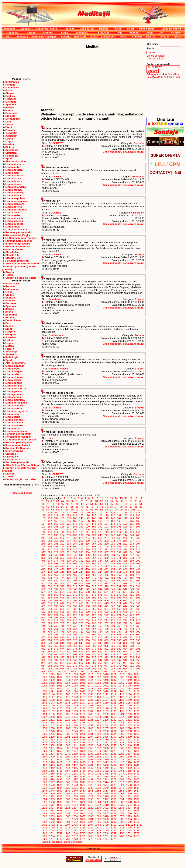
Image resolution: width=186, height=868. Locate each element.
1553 (106, 791)
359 (43, 558)
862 (88, 646)
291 (119, 544)
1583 (137, 796)
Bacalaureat (87, 29)
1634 (129, 808)
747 (69, 626)
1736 (114, 830)
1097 (98, 691)
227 (119, 532)
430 (88, 569)
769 (107, 629)
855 (43, 646)
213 (132, 529)
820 (126, 637)
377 (56, 561)
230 (138, 532)
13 (111, 498)
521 (56, 586)
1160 (83, 706)
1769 (67, 839)
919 (43, 657)
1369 (90, 751)
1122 (90, 697)
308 (126, 547)
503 (43, 583)
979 (119, 666)
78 (121, 507)
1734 (98, 830)
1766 (44, 839)
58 (126, 504)
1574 (67, 796)
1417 (60, 762)
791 (43, 635)
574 (88, 595)
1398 (114, 757)
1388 (137, 754)
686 (88, 615)
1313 (60, 740)
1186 (83, 711)
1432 (75, 765)
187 (69, 527)
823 (43, 640)
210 (113, 529)
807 (43, 637)
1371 (106, 751)
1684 (114, 819)
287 (94, 544)
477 (81, 578)
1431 (67, 765)
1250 (75, 725)
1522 (67, 785)
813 (81, 637)
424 (50, 569)
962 (113, 663)
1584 (44, 799)
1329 (83, 742)
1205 (129, 714)
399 (94, 564)
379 (69, 561)
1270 (129, 728)
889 (56, 652)
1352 (60, 748)
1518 (137, 782)
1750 (121, 833)
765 (81, 629)
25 (67, 501)
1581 (121, 796)
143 (94, 518)
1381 (83, 754)
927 (94, 657)
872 (50, 649)
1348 (129, 745)
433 (107, 569)
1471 (75, 774)
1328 (75, 742)
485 (132, 578)
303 (94, 547)
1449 (106, 768)
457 (56, 575)
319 (94, 549)
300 (75, 547)
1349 (137, 745)
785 (107, 632)
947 (119, 660)
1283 (129, 731)
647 (43, 609)
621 (81, 603)
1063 (137, 683)
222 (88, 532)
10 (97, 498)
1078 (52, 688)
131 (119, 515)
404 (126, 564)
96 (106, 510)
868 (126, 646)
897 (107, 652)
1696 (106, 822)
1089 (137, 688)
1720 (90, 828)
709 (132, 617)
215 (43, 532)
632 (50, 606)
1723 (114, 828)
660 (126, 609)
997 (132, 669)
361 (56, 558)
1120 (75, 697)
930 (113, 657)
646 (138, 606)
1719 (83, 828)
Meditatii (25, 29)
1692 (75, 822)
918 (138, 654)
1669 (98, 816)
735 (94, 623)
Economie (138, 176)
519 (43, 586)
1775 (114, 839)
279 (43, 544)
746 (62, 626)
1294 (114, 734)
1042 (75, 680)
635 (69, 606)
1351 (52, 748)
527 (94, 586)
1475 (106, 774)
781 (81, 632)
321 (107, 549)
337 (107, 552)
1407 (83, 759)
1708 (98, 825)
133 (132, 515)
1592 (106, 799)
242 (113, 535)
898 (113, 652)
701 (81, 617)
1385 (114, 754)
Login (149, 33)
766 (88, 629)
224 (100, 532)
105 (56, 512)
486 (138, 578)
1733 (90, 830)
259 (119, 538)
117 (132, 512)
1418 (67, 762)
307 (119, 547)
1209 (60, 717)
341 (132, 552)
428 (75, 569)
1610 (44, 805)
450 (113, 572)
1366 (67, 751)
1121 (83, 697)
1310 (137, 737)
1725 (129, 828)
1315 (75, 740)
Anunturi (48, 33)
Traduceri (69, 29)
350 (88, 555)
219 (69, 532)
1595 (129, 799)
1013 (52, 674)
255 (94, 538)
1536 (75, 788)
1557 (137, 791)
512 (100, 583)
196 (126, 527)
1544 (137, 788)
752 (100, 626)
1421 (90, 762)
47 (72, 504)
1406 (75, 759)
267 (69, 541)
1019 (98, 674)
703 (94, 617)
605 (81, 600)
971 (69, 666)
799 (94, 635)
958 (88, 663)
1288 (67, 734)
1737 (121, 830)
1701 (44, 825)
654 (88, 609)
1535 (67, 788)
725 (132, 620)
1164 (114, 706)
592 (100, 598)
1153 (129, 703)
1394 (83, 757)
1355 (83, 748)
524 (75, 586)
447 (94, 572)
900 (126, 652)
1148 (90, 703)
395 (69, 564)
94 (97, 510)
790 (138, 632)
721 (107, 620)
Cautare (93, 37)
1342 (83, 745)
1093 (67, 691)
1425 (121, 762)
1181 (44, 711)
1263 (75, 728)
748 (75, 626)
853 (132, 643)
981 (132, 666)
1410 (106, 759)
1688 (44, 822)
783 (94, 632)
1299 (52, 737)
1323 (137, 740)
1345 (106, 745)
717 (81, 620)
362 (62, 558)
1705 (75, 825)
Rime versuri (147, 29)
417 (107, 566)
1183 (60, 711)
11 (102, 498)
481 (107, 578)
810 (62, 637)
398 (88, 564)
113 (107, 512)
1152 (121, 703)
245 (132, 535)
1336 (137, 742)
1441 (44, 768)
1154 (137, 703)
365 (81, 558)
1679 (75, 819)
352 (100, 555)
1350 (44, 748)
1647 (129, 811)
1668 (90, 816)
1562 (75, 794)
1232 (137, 720)
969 (56, 666)
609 (107, 600)
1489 (114, 776)
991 (94, 669)
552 (50, 592)
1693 (83, 822)
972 (75, 666)
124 (75, 515)
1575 (75, 796)
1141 (137, 700)
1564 (90, 794)
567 (43, 595)
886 (138, 649)
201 (56, 529)
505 (56, 583)
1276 (75, 731)
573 (81, 595)
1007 (104, 671)
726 (138, 620)
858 (62, 646)
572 (75, 595)
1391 (60, 757)
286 (88, 544)
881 (107, 649)
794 (62, 635)
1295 (121, 734)
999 (43, 671)
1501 (106, 779)
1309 (129, 737)
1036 (129, 677)
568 (50, 595)
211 (119, 529)
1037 (137, 677)
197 (132, 527)
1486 (90, 776)
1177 (114, 708)
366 (88, 558)
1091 (52, 691)
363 (69, 558)
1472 (83, 774)
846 (88, 643)
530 (113, 586)
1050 (137, 680)
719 (94, 620)
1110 (98, 694)
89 (72, 510)
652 (75, 609)
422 (138, 566)
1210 (67, 717)
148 (126, 518)
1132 (67, 700)
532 (126, 586)
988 (75, 669)
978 (113, 666)
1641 (83, 811)
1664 (60, 816)
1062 (129, 683)
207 (94, 529)
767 (94, 629)
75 (106, 507)
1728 (52, 830)
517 (132, 583)
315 (69, 549)
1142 (44, 703)
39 (136, 501)
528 (100, 586)
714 (62, 620)
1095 (83, 691)
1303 (83, 737)
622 (88, 603)
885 (132, 649)
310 (138, 547)
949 (132, 660)
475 (69, 578)
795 (69, 635)
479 (94, 578)
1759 (90, 836)
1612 (60, 805)
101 (133, 510)
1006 (97, 671)
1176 (106, 708)
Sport (141, 369)
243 (119, 535)
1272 (44, 731)
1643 (98, 811)
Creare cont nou (156, 56)
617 (56, 603)
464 (100, 575)
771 (119, 629)
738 (113, 623)
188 (75, 527)
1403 (52, 759)
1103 (44, 694)
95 (102, 510)
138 (62, 518)
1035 (121, 677)
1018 (90, 674)
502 (138, 581)
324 (126, 549)
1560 (60, 794)
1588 (75, 799)
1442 (52, 768)
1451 (121, 768)
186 (62, 527)
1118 (60, 697)
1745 (83, 833)
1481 (52, 776)
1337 (44, 745)
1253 (98, 725)
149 (132, 518)
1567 (114, 794)
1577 (90, 796)
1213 (90, 717)
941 (81, 660)
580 (126, 595)
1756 (67, 836)
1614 (75, 805)
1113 (121, 694)
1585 (52, 799)
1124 (106, 697)
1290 (83, 734)
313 (56, 549)
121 (56, 515)
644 (126, 606)
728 (50, 623)
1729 (60, 830)
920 (50, 657)
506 (62, 583)
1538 (90, 788)
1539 (98, 788)
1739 (137, 830)
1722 (106, 828)
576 (100, 595)
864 (100, 646)
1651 (60, 813)
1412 (121, 759)
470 (138, 575)
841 (56, 643)
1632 (114, 808)
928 (100, 657)
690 (113, 615)
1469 (60, 774)
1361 (129, 748)
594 (113, 598)
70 (82, 507)
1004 (81, 671)
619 (69, 603)
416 (100, 566)
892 (75, 652)
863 (94, 646)
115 (119, 512)
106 (62, 512)
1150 (106, 703)
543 (94, 589)
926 (88, 657)
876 (75, 649)
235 (69, 535)
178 (113, 524)
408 (50, 566)
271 (94, 541)
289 (107, 544)
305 (107, 547)
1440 (137, 765)
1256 (121, 725)
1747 (98, 833)
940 (75, 660)
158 (88, 521)
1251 (83, 725)
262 (138, 538)
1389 (44, 757)
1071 (98, 686)
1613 (67, 805)
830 (88, 640)
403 (119, 564)
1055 (75, 683)
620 (75, 603)
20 (43, 501)
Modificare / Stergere (44, 37)
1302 (75, 737)
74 (102, 507)
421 (132, 566)
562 (113, 592)
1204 (121, 714)
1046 (106, 680)
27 (77, 501)
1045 (98, 680)
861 (81, 646)
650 (62, 609)
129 (107, 515)
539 (69, 589)
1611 (52, 805)
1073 (114, 686)
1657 (106, 813)
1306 (106, 737)
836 (126, 640)
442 (62, 572)
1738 (129, 830)
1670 (106, 816)
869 (132, 646)
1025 (44, 677)
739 (119, 623)
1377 (52, 754)
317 (81, 549)
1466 (137, 771)
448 (100, 572)
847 (94, 643)
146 (113, 518)
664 (50, 612)
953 (56, 663)
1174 (90, 708)
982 (138, 666)
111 (94, 512)
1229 (114, 720)
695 (43, 617)
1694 (90, 822)
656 (100, 609)
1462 (106, 771)
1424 (114, 762)
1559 (52, 794)
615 (43, 603)
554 (62, 592)
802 (113, 635)
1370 (98, 751)
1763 (121, 836)
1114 (129, 694)
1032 (98, 677)
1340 (67, 745)
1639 (67, 811)
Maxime (104, 29)
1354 (75, 748)
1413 (129, 759)
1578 (98, 796)
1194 (44, 714)
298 (62, 547)
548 (126, 589)
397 (81, 564)
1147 (83, 703)
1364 (52, 751)
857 (56, 646)
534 (138, 586)
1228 (106, 720)
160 (100, 521)
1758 (83, 836)
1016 (75, 674)
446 (88, 572)
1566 (106, 794)
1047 (114, 680)
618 (62, 603)
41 (43, 504)
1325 (52, 742)
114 (113, 512)
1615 (83, 805)
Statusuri (104, 33)
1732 (83, 830)
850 (113, 643)
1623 (44, 808)
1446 (83, 768)
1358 (106, 748)
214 (138, 529)
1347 (121, 745)
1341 (75, 745)
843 (69, 643)
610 (113, 600)
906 (62, 654)
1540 (106, 788)
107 (69, 512)
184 (50, 527)
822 (138, 637)
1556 (129, 791)
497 (107, 581)
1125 (114, 697)
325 (132, 549)
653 (81, 609)
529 (107, 586)
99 (121, 510)
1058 (98, 683)
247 (43, 538)
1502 (114, 779)
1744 (75, 833)
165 (132, 521)
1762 (114, 836)
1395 (90, 757)
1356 (90, 748)
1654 (83, 813)
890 (62, 652)
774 (138, 629)
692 (126, 615)
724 (126, 620)
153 (56, 521)
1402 (44, 759)
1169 (52, 708)
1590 (90, 799)
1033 (106, 677)
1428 (44, 765)
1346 (114, 745)
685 (81, 615)
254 (88, 538)
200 (50, 529)
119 (43, 515)
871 (43, 649)
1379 (67, 754)
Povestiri (118, 29)
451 (119, 572)
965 (132, 663)
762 (62, 629)
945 (107, 660)
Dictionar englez (171, 29)
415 (94, 566)
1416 (52, 762)
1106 (67, 694)
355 (119, 555)
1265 (90, 728)
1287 (60, 734)
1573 (60, 796)
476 (75, 578)
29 (87, 501)
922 (62, 657)
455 (43, 575)
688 (100, 615)
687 (94, 615)
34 (111, 501)
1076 (137, 686)
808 (50, 637)
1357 (98, 748)
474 (62, 578)
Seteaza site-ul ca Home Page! (164, 77)
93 (92, 510)
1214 (98, 717)
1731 (75, 830)
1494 (52, 779)
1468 (52, 774)
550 (138, 589)
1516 (121, 782)
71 (87, 507)
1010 (127, 671)
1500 (98, 779)
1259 (44, 728)
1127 (129, 697)
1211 (75, 717)
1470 (67, 774)
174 (88, 524)
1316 (83, 740)
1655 (90, 813)
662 (138, 609)
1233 (44, 723)
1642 (90, 811)
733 (81, 623)
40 (141, 501)
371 (119, 558)
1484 (75, 776)
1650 (52, 813)
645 (132, 606)
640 (100, 606)
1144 (60, 703)
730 (62, 623)
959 (94, 663)
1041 (67, 680)
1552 (98, 791)
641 (107, 606)
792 (50, 635)
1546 (52, 791)
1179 (129, 708)
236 (75, 535)
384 (100, 561)
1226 (90, 720)
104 (50, 512)
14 (116, 498)
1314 (67, 740)
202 (62, 529)
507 (69, 583)
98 (116, 510)
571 (69, 595)
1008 (112, 671)
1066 (60, 686)
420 (126, 566)
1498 (83, 779)
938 (62, 660)
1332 (106, 742)
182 (138, 524)
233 (56, 535)
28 (82, 501)
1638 (60, 811)
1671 (114, 816)
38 (131, 501)
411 (69, 566)
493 (81, 581)
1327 (67, 742)
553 (56, 592)
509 (81, 583)
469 (132, 575)
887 (43, 652)
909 (81, 654)
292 (126, 544)
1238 (83, 723)
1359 (114, 748)
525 (81, 586)
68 (72, 507)
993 (107, 669)
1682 (98, 819)
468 (126, 575)
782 (88, 632)
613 (132, 600)
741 (132, 623)
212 (126, 529)
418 (113, 566)
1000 (50, 671)
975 (94, 666)
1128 (137, 697)
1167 (137, 706)
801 (107, 635)
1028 (67, 677)
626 (113, 603)
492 (75, 581)
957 (81, 663)
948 (126, 660)
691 (119, 615)
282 (62, 544)
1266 (98, 728)
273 (107, 541)
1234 (52, 723)
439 (43, 572)
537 (56, 589)
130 (113, 515)
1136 (98, 700)
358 (138, 555)
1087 (121, 688)
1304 (90, 737)
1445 (75, 768)
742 (138, 623)
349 (81, 555)
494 (88, 581)
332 (75, 552)
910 (88, 654)
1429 (52, 765)
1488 (106, 776)
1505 (137, 779)
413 (81, 566)
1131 (60, 700)
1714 (44, 828)
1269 (121, 728)
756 (126, 626)
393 (56, 564)
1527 (106, 785)
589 (81, 598)
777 (56, 632)
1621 (129, 805)
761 (56, 629)
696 (50, 617)
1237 (75, 723)
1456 (60, 771)
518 (138, 583)
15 (121, 498)
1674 (137, 816)
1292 (98, 734)
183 (43, 527)
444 (75, 572)
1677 (60, 819)
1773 (98, 839)
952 (50, 663)
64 (53, 507)
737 (107, 623)
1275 (67, 731)
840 (50, 643)
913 (107, 654)
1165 (121, 706)
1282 (121, 731)
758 (138, 626)
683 (69, 615)
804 (126, 635)
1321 (121, 740)
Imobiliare (82, 33)
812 (75, 637)
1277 (83, 731)
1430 (60, 765)
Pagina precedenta (51, 842)
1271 (137, 728)
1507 (52, 782)
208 (100, 529)
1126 (121, 697)
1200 (90, 714)
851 (119, 643)
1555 (121, 791)
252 (75, 538)
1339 (60, 745)
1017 (83, 674)
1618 (106, 805)
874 (62, 649)
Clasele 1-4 (138, 213)
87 (62, 510)
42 (48, 504)
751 (94, 626)
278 (138, 541)
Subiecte (137, 37)
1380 (75, 754)
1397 (106, 757)
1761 (106, 836)
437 (132, 569)
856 (50, 646)
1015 (67, 674)
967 (43, 666)
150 (138, 518)
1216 (114, 717)
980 (126, 666)
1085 (106, 688)
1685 (121, 819)
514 (113, 583)
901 (132, 652)
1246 (44, 725)
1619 (114, 805)
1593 (114, 799)
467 (119, 575)
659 (119, 609)
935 (43, 660)
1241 (106, 723)
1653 (75, 813)
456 (50, 575)
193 (107, 527)
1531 (137, 785)
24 (62, 501)
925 (81, 657)
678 (138, 612)
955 (69, 663)
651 (69, 609)
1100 (121, 691)
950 (138, 660)
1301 (67, 737)
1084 (98, 688)
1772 (90, 839)
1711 (121, 825)
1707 (90, 825)
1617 (98, 805)
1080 (67, 688)
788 (126, 632)
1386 (121, 754)
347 (69, 555)
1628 (83, 808)
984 (50, 669)
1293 (106, 734)
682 (62, 615)
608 (100, 600)
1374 (129, 751)
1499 (90, 779)
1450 (114, 768)
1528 (114, 785)
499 (119, 581)
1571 (44, 796)
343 (43, 555)
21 (48, 501)
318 (88, 549)
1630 (98, 808)
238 (88, 535)
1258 (137, 725)
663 (43, 612)
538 (62, 589)
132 (126, 515)
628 (126, 603)
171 (69, 524)
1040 (60, 680)
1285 (44, 734)
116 (126, 512)
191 (94, 527)
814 (88, 637)
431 (94, 569)
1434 (90, 765)
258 (113, 538)
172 (75, 524)
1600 (67, 802)
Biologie (139, 254)
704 (100, 617)
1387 (129, 754)
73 (97, 507)
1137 (106, 700)
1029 (75, 677)
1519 (44, 785)
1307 (114, 737)
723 (119, 620)
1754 (52, 836)
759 (43, 629)
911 (94, 654)
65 (57, 507)
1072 (106, 686)
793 (56, 635)
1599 (60, 802)
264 (50, 541)
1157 (60, 706)
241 (107, 535)
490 (62, 581)
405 (132, 564)
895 (94, 652)
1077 (44, 688)
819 (119, 637)
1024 (137, 674)
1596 (137, 799)
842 (62, 643)
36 (121, 501)
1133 (75, 700)
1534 (60, 788)
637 (81, 606)
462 (88, 575)
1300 (60, 737)
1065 (52, 686)
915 (119, 654)
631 (43, 606)
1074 (121, 686)
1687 (137, 819)
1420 (83, 762)
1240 (98, 723)
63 (48, 507)
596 (126, 598)
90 (77, 510)
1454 (44, 771)
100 (127, 510)
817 (107, 637)
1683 (106, 819)
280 (50, 544)
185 (56, 527)
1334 (121, 742)
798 (88, 635)
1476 (114, 774)
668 (75, 612)
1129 (44, 700)
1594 (121, 799)
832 (100, 640)
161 (107, 521)
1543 (129, 788)
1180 (137, 708)
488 (50, 581)
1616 (90, 805)
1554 (114, 791)
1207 (44, 717)
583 (43, 598)
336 (100, 552)
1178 (121, 708)
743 (43, 626)
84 (48, 510)
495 (94, 581)
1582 (129, 796)
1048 (121, 680)
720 (100, 620)
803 (119, 635)
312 (50, 549)
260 (126, 538)
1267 (106, 728)
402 (113, 564)
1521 (60, 785)
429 (81, 569)
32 (102, 501)
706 (113, 617)
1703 (60, 825)
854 (138, 643)
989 (81, 669)
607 (94, 600)
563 (119, 592)
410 (62, 566)
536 (50, 589)
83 (43, 510)
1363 (44, 751)
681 (56, 615)
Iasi (51, 438)
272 (100, 541)
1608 (129, 802)
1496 (67, 779)
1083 (90, 688)
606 (88, 600)
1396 (98, 757)
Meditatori (80, 37)
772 (126, 629)
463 (94, 575)
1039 (52, 680)
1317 (90, 740)
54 (106, 504)
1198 (75, 714)
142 (88, 518)
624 (100, 603)
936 (50, 660)
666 (62, 612)
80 (131, 507)
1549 (75, 791)
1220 (44, 720)
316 (75, 549)
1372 (114, 751)
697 (56, 617)
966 (138, 663)
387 (119, 561)
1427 (137, 762)
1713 (140, 825)
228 (126, 532)
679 (43, 615)
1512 (90, 782)
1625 (60, 808)
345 (56, 555)
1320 (114, 740)
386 (113, 561)
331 (69, 552)
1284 (137, 731)
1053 (60, 683)
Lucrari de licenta (46, 29)
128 (100, 515)
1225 (83, 720)
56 (116, 504)
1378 (60, 754)
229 (132, 532)
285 (81, 544)
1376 (44, 754)
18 (136, 498)
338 (113, 552)
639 (94, 606)
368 (100, 558)
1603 (90, 802)
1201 (98, 714)
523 (69, 586)
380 (75, 561)
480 (100, 578)
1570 (137, 794)
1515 (114, 782)
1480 (44, 776)
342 (138, 552)
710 (138, 617)
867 (119, 646)
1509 (67, 782)
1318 (98, 740)
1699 (129, 822)
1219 (137, 717)
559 (94, 592)
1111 (106, 694)
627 (119, 603)
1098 (106, 691)
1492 (137, 776)
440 (50, 572)
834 (113, 640)
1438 (121, 765)
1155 (44, 706)
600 (50, 600)
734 (88, 623)
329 (56, 552)
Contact (176, 33)
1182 (52, 711)
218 (62, 532)
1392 (67, 757)
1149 (98, 703)
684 (75, 615)
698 (62, 617)
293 (132, 544)
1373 (121, 751)
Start (9, 37)
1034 (114, 677)
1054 (67, 683)
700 (75, 617)
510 (88, 583)
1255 (114, 725)
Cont (161, 33)
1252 (90, 725)
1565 (98, 794)
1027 (60, 677)
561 (107, 592)
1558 (44, 794)
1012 (44, 674)
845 (81, 643)
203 (69, 529)
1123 (98, 697)
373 (132, 558)
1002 (66, 671)
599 (43, 600)
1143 (52, 703)
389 (132, 561)
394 (62, 564)
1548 (67, 791)
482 (113, 578)
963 (119, 663)
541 (81, 589)
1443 (60, 768)
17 (131, 498)
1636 (44, 811)
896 (100, 652)
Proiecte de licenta (21, 493)
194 (113, 527)
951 (43, 663)
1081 (75, 688)
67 (67, 507)
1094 (75, 691)
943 (94, 660)
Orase (124, 37)
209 (107, 529)
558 (88, 592)
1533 (52, 788)
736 (100, 623)
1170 (60, 708)
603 (69, 600)
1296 (129, 734)
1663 (52, 816)
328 (50, 552)
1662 (44, 816)
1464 (121, 771)
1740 (44, 833)
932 (126, 657)
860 (75, 646)
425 (56, 569)
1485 (83, 776)
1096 (90, 691)
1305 (98, 737)
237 (81, 535)
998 (138, 669)
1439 (129, 765)
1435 (98, 765)
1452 (129, 768)
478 (88, 578)
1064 (44, 686)
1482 (60, 776)
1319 (106, 740)
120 (50, 515)
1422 (98, 762)
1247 (52, 725)
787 (119, 632)
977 (107, 666)
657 (107, 609)
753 (107, 626)
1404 (60, 759)
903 (43, 654)
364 (75, 558)
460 (75, 575)
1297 (137, 734)
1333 (114, 742)
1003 (74, 671)
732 (75, 623)
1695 (98, 822)
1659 (121, 813)
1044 (90, 680)
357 (132, 555)
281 (56, 544)
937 (56, 660)
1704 (67, 825)
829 (81, 640)
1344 (98, 745)
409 (56, 566)
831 (94, 640)
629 (132, 603)
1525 (90, 785)
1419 (75, 762)
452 (126, 572)
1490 (121, 776)
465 (107, 575)
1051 (44, 683)
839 (43, 643)
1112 (114, 694)
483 (119, 578)
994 (113, 669)
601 (56, 600)
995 (119, 669)
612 (126, 600)
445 (81, 572)
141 (81, 518)
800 (100, 635)
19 (141, 498)
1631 (106, 808)
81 (136, 507)
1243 (121, 723)
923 (69, 657)
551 (43, 592)
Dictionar (9, 29)
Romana (139, 335)
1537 (83, 788)
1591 (98, 799)
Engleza (140, 299)
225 (107, 532)
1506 (44, 782)
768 (100, 629)
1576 (83, 796)
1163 (106, 706)
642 (113, 606)
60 (136, 504)
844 (75, 643)
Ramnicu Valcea (58, 369)
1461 (98, 771)
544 (100, 589)
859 (69, 646)
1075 (129, 686)
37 (126, 501)
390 (138, 561)
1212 (83, 717)
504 (50, 583)
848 (100, 643)
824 (50, 640)
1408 (90, 759)
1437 (114, 765)
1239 (90, 723)
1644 (106, 811)
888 (50, 652)
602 (62, 600)
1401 (137, 757)
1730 (67, 830)
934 (138, 657)
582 (138, 595)
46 (67, 504)
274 (113, 541)
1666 (75, 816)
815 (94, 637)
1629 (90, 808)
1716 (60, 828)
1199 (83, 714)
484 (126, 578)
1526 (98, 785)
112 (100, 512)
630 (138, 603)
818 (113, 637)
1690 (60, 822)
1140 (129, 700)
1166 (129, 706)
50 (87, 504)
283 (69, 544)
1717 (67, 828)
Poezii (131, 29)
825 (56, 640)
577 (107, 595)
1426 (129, 762)
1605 (106, 802)
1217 (121, 717)
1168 (44, 708)
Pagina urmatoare (73, 842)
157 (81, 521)
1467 (44, 774)
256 (100, 538)
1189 (106, 711)
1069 (83, 686)
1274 (60, 731)
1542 (121, 788)
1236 (67, 723)
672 (100, 612)
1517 (129, 782)
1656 (98, 813)
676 (126, 612)
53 (102, 504)
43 (53, 504)
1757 (75, 836)
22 (53, 501)
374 (138, 558)
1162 (98, 706)
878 (88, 649)
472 (50, 578)
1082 (83, 688)
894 (88, 652)
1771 (83, 839)
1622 (137, 805)
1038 (44, 680)
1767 (52, 839)
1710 (114, 825)
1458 (75, 771)
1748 (106, 833)
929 (107, 657)
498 (113, 581)
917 (132, 654)
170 (62, 524)
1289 (75, 734)
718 (88, 620)
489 (56, 581)
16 (126, 498)
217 (56, 532)
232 (50, 535)
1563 (83, 794)
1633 (121, 808)
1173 (83, 708)
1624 (52, 808)
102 (139, 510)
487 (43, 581)
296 (50, 547)
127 (94, 515)
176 (100, 524)
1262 (67, 728)
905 (56, 654)
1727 (44, 830)
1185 (75, 711)
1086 (114, 688)
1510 (75, 782)
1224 (75, 720)
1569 (129, 794)
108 (75, 512)
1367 (75, 751)
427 (69, 569)
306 (113, 547)
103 (43, 512)
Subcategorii (108, 37)
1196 (60, 714)
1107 (75, 694)
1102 (137, 691)
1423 (106, 762)
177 (107, 524)
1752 (137, 833)
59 (131, 504)
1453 (137, 768)
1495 (60, 779)
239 (94, 535)
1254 (106, 725)
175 (94, 524)
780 (75, 632)
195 (119, 527)
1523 (75, 785)
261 (132, 538)
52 (97, 504)
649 (56, 609)
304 (100, 547)
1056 (83, 683)
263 (43, 541)
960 (100, 663)
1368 (83, 751)
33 (106, 501)
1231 (129, 720)
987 (69, 669)
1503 (121, 779)
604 (75, 600)
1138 (114, 700)
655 (94, 609)
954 (62, 663)
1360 (121, 748)
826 (62, 640)
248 (50, 538)
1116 (44, 697)
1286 (52, 734)
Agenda (134, 33)
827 (69, 640)
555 (69, 592)
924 (75, 657)
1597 (44, 802)
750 (88, 626)
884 (126, 649)
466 (113, 575)
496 (100, 581)
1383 (98, 754)
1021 (114, 674)
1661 (137, 813)
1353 (67, 748)
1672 (121, 816)
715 (69, 620)
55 (111, 504)
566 (138, 592)
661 (132, 609)
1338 (52, 745)
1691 (67, 822)
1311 (44, 740)
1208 (52, 717)
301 (81, 547)
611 (119, 600)
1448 (98, 768)
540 (75, 589)
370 (113, 558)
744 (50, 626)
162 (113, 521)
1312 (52, 740)
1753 (44, 836)
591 (94, 598)
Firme (64, 33)
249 (56, 538)
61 (141, 504)
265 (56, 541)
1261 (60, 728)
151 (43, 521)
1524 (83, 785)
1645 (114, 811)
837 (132, 640)
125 (81, 515)
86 (57, 510)
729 (56, 623)
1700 (137, 822)
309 (132, 547)
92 (87, 510)
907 (69, 654)
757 (132, 626)
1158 (67, 706)
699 (69, 617)
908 (75, 654)
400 (100, 564)
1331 (98, 742)
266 (62, 541)
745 (56, 626)
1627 (75, 808)
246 (138, 535)
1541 (114, 788)
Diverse (151, 37)
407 (43, 566)
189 (81, 527)
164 (126, 521)
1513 (98, 782)
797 (81, 635)
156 (75, 521)
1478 (129, 774)
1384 (106, 754)
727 (43, 623)
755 (119, 626)
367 (94, 558)
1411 (114, 759)
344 (50, 555)
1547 (60, 791)
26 (72, 501)
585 (56, 598)
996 (126, 669)
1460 (90, 771)
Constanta (55, 299)
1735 (106, 830)
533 (132, 586)
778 (62, 632)
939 (69, 660)
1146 (75, 703)
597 (132, 598)
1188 (98, 711)
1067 (67, 686)
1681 (90, 819)
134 (138, 515)
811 (69, 637)
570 (62, 595)
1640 (75, 811)
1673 (129, 816)
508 (75, 583)
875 (69, 649)
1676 (52, 819)
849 (107, 643)
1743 (67, 833)
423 (43, 569)
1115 (137, 694)
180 (126, 524)
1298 (44, 737)
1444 (67, 768)
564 (126, 592)
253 (81, 538)
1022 (121, 674)
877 (81, 649)
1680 (83, 819)
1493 (44, 779)
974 (88, 666)
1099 (114, 691)
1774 (106, 839)
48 (77, 504)
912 (100, 654)
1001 (58, 671)
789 (132, 632)
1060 (114, 683)
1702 (52, 825)
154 (62, 521)
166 (138, 521)
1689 (52, 822)
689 (107, 615)
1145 (67, 703)
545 (107, 589)
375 (43, 561)
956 (75, 663)
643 (119, 606)
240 (100, 535)
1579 (106, 796)
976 (100, 666)
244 (126, 535)
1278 (90, 731)
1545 (44, 791)
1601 (75, 802)
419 (119, 566)
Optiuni (164, 37)
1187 (90, 711)
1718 (75, 828)
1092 (60, 691)
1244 (129, 723)
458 (62, 575)
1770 (75, 839)
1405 (67, 759)
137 (56, 518)
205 (81, 529)
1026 (52, 677)
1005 (89, 671)
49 (82, 504)
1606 (114, 802)
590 (88, 598)
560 (100, 592)
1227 (98, 720)
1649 (44, 813)
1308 (121, 737)
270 (88, 541)
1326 (60, 742)
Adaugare (13, 33)
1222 (60, 720)
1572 (52, 796)
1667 (83, 816)
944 (100, 660)
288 (100, 544)
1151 (114, 703)
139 (69, 518)
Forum (31, 33)
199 (43, 529)
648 (50, 609)
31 (97, 501)
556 (75, 592)
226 (113, 532)
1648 (137, 811)
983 (43, 669)
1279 (98, 731)
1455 (52, 771)
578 (113, 595)
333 (81, 552)
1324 (44, 742)
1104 (52, 694)
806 (138, 635)
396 (75, 564)
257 (107, 538)
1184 (67, 711)
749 (81, 626)
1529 (121, 785)
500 (126, 581)
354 (113, 555)
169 (56, 524)
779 (69, 632)
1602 (83, 802)
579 (119, 595)
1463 (114, 771)
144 (100, 518)
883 (119, 649)
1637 (52, 811)
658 (113, 609)
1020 (106, 674)
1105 (60, 694)
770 (113, 629)
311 (43, 549)
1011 (135, 671)
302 (88, 547)
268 (75, 541)
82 (141, 507)
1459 (83, 771)
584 (50, 598)
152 (50, 521)
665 (56, 612)
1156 (52, 706)
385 (107, 561)
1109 (90, 694)
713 (56, 620)
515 (119, 583)
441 (56, 572)
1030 (83, 677)
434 (113, 569)
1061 (121, 683)
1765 (137, 836)
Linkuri (178, 37)
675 (119, 612)
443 (69, 572)
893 (81, 652)
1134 (83, 700)
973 (81, 666)
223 (94, 532)
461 (81, 575)
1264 (83, 728)
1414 (137, 759)
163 (119, 521)
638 (88, 606)
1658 (114, 813)
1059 (106, 683)
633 (56, 606)
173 (81, 524)
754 (113, 626)
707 (119, 617)
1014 (60, 674)
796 (75, 635)
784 (100, 632)
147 (119, 518)
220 (75, 532)
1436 (106, 765)
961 (107, 663)
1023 (129, 674)
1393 (75, 757)
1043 (83, 680)
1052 (52, 683)
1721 (98, 828)
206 (88, 529)
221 (81, 532)
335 (94, 552)
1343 (90, 745)
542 (88, 589)
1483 (67, 776)
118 (138, 512)
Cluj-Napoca (56, 335)
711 (43, 620)
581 (132, 595)
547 (119, 589)
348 (75, 555)
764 (75, 629)
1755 (60, 836)
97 (111, 510)
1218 (129, 717)
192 (100, 527)
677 (132, 612)
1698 (121, 822)
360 (50, 558)
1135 (90, 700)
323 (119, 549)
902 (138, 652)
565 (132, 592)
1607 (121, 802)
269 (81, 541)
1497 (75, 779)
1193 (137, 711)
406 (138, 564)
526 (88, 586)
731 (69, 623)
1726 (137, 828)
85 (53, 510)
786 (113, 632)
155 (69, 521)
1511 (83, 782)
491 (69, 581)
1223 (67, 720)
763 (69, 629)
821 (132, 637)
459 (69, 575)
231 (43, 535)
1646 (121, 811)
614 (138, 600)
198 (138, 527)
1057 (90, 683)
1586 (60, 799)
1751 (129, 833)
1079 (60, 688)
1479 (137, 774)
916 (126, 654)
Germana (139, 143)
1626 (67, 808)
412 (75, 566)
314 (62, 549)
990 (88, 669)
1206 (137, 714)
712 (50, 620)
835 (119, 640)
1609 (137, 802)
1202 (106, 714)
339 (119, 552)
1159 (75, 706)
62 (43, 507)
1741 (52, 833)
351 (94, 555)
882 (113, 649)
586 (62, 598)
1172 (75, 708)
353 (107, 555)
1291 (90, 734)
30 (92, 501)
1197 (67, 714)
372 (126, 558)
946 (113, 660)
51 (92, 504)
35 (116, 501)
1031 (90, 677)
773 (132, 629)
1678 (67, 819)
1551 (90, 791)
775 (43, 632)
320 (100, 549)
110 (88, 512)
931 (119, 657)
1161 (90, 706)
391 (43, 564)
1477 (121, 774)
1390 (52, 757)
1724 (121, 828)
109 (81, 512)
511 (94, 583)
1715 (52, 828)
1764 (129, 836)
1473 (90, 774)
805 (132, 635)
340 (126, 552)
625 (107, 603)
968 (50, 666)
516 (126, 583)
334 (88, 552)
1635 (137, 808)
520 (50, 586)
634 (62, 606)
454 (138, 572)
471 (43, 578)
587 (69, 598)
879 (94, 649)
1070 (90, 686)
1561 (67, 794)
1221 (52, 720)
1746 (90, 833)
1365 (60, 751)
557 (81, 592)
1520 (52, 785)
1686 (129, 819)
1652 (67, 813)
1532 (44, 788)
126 (88, 515)
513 (107, 583)
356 (126, 555)
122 (62, 515)
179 (119, 524)
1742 (60, 833)
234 (62, 535)
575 (94, 595)
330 (62, 552)
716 (75, 620)
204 (75, 529)
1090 (44, 691)
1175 (98, 708)
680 (50, 615)
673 (107, 612)
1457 (67, 771)
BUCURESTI (56, 143)
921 (56, 657)
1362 (137, 748)
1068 (75, 686)
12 (106, 498)
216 (50, 532)
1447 (90, 768)
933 (132, 657)
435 (119, 569)
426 (62, 569)
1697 (114, 822)
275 (119, 541)
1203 (114, 714)
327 (43, 552)
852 (126, 643)
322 (113, 549)
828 (75, 640)
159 (94, 521)
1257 (129, 725)
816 (100, 637)
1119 (67, 697)
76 (111, 507)
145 (107, 518)
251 (69, 538)
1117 (52, 697)
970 (62, 666)
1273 (52, 731)
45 (62, 504)
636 (75, 606)
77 (116, 507)
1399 (121, 757)
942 (88, 660)
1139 (121, 700)
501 (132, 581)
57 (121, 504)
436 (126, 569)
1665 (67, 816)
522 (62, 586)
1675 (44, 819)
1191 (121, 711)
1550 (83, 791)
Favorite (66, 37)
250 (62, 538)
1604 (98, 802)
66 (62, 507)
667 (69, 612)
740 (126, 623)
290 (113, 544)
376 (50, 561)
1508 (60, 782)
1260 (52, 728)
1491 (129, 776)
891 (69, 652)
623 (94, 603)
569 (56, 595)
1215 (106, 717)
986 (62, 669)
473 (56, 578)
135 (43, 518)
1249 (67, 725)
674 (113, 612)
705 (107, 617)
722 (113, 620)
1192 (129, 711)
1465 (129, 771)
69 (77, 507)
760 (50, 629)
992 (100, 669)
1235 (60, 723)
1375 (137, 751)
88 (67, 510)
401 (107, 564)
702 (88, 617)
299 (69, 547)
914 (113, 654)
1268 (114, 728)
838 (138, 640)
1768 (60, 839)
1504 (129, 779)
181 (132, 524)
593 (107, 598)
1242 (114, 723)
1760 (98, 836)
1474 (98, 774)
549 (132, 589)
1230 (121, 720)
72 (92, 507)
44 (57, 504)
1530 (129, 785)
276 (126, 541)
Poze (119, 33)
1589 (83, 799)
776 (50, 632)
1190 (114, 711)
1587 (67, 799)
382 (88, 561)
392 (50, 564)
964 (126, 663)
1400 (129, 757)
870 (138, 646)
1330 (90, 742)
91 (82, 510)
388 (126, 561)
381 (81, 561)
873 (56, 649)
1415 (44, 762)
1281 (114, 731)
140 (75, 518)
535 (43, 589)
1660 (129, 813)
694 (138, 615)
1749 (114, 833)
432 (100, 569)
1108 (83, 694)
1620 (121, 805)
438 (138, 569)
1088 (129, 688)
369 (107, 558)
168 (50, 524)
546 (113, 589)
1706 (83, 825)
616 (50, 603)
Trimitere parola (155, 59)
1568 (121, 794)
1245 (137, 723)
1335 (129, 742)
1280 (106, 731)
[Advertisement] (21, 58)
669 (81, 612)
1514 (106, 782)
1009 (120, 671)
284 (75, 544)
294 (138, 544)
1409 (98, 759)
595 (119, 598)
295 (43, 547)
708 (126, 617)
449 (107, 572)
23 (57, 501)
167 (43, 524)
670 (88, 612)
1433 (83, 765)
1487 (98, 776)
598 (138, 598)
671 (94, 612)
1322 (129, 740)
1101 (129, 691)
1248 (60, 725)
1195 (52, 714)
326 (138, 549)
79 (126, 507)
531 (119, 586)
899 (119, 652)
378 (62, 561)
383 (94, 561)
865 (107, 646)
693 (132, 615)
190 (88, 527)
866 (113, 646)
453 (132, 572)
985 (56, 669)
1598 (52, 802)
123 (69, 515)
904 (50, 654)
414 (88, 566)
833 (107, 640)
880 (100, 649)
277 (132, 541)
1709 (106, 825)
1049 (129, 680)
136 (50, 518)
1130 (52, 700)
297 (56, 547)
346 (62, 555)
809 (56, 637)
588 (75, 598)
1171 (67, 708)
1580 (114, 796)
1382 (90, 754)
